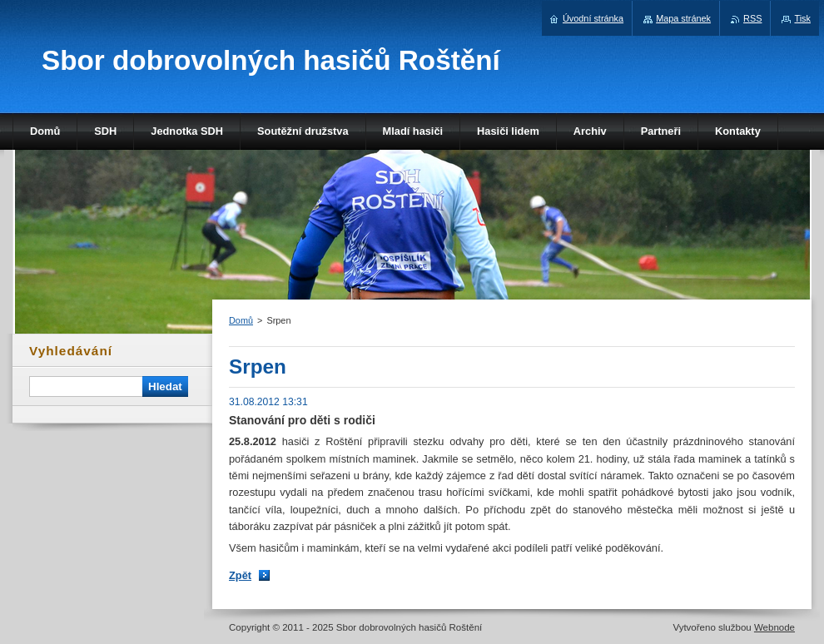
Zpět (240, 575)
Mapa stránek (683, 18)
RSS (752, 18)
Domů (241, 320)
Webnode (774, 627)
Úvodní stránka (593, 18)
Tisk (802, 18)
